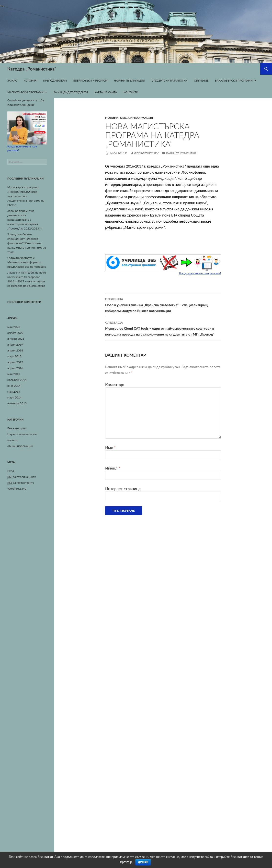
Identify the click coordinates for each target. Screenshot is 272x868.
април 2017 (15, 362)
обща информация (137, 118)
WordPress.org (17, 488)
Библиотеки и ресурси (90, 80)
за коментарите (21, 483)
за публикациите (22, 477)
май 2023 (14, 327)
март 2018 (14, 356)
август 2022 (15, 333)
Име (110, 447)
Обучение (201, 80)
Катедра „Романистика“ (32, 69)
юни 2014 (14, 386)
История (30, 80)
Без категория (17, 428)
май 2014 (14, 392)
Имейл (113, 468)
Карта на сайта (106, 92)
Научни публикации (129, 80)
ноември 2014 (17, 380)
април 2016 (15, 368)
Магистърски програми (25, 92)
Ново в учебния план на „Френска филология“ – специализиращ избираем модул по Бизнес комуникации (163, 304)
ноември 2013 (17, 403)
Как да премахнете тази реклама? (200, 273)
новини (112, 118)
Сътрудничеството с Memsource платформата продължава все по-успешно (27, 262)
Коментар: (115, 384)
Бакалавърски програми (234, 80)
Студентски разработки (170, 80)
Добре (143, 862)
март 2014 (14, 397)
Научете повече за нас (22, 434)
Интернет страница (123, 488)
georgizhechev (147, 153)
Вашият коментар (181, 153)
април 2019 (15, 344)
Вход (11, 471)
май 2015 (14, 374)
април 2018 (15, 350)
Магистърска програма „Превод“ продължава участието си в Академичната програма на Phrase (26, 196)
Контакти (131, 92)
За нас (12, 80)
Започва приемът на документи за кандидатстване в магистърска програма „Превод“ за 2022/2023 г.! (25, 220)
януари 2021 (16, 339)
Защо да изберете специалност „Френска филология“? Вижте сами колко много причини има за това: (27, 243)
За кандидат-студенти (71, 92)
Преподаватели (55, 80)
